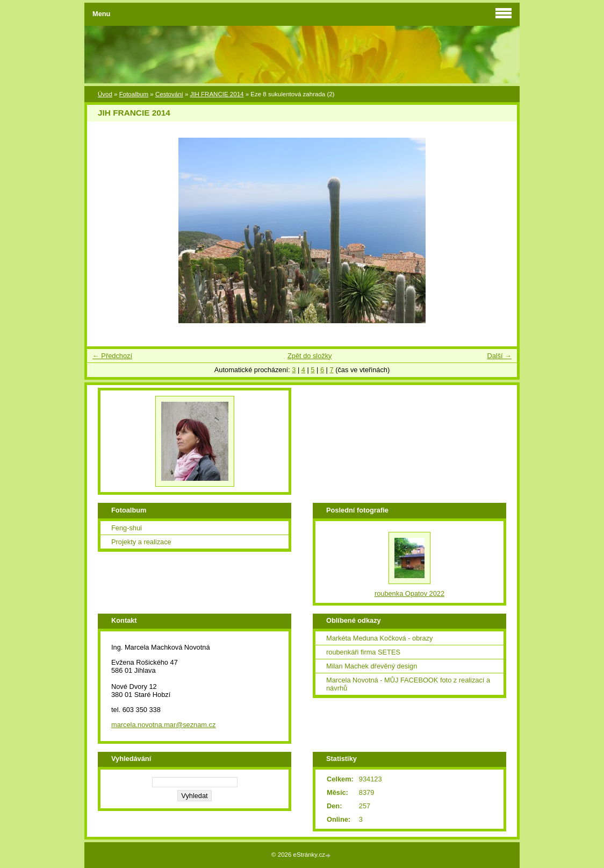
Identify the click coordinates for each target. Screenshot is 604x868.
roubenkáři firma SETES (363, 652)
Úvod (105, 94)
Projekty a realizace (141, 542)
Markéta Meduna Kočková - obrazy (379, 638)
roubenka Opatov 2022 (409, 593)
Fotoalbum (134, 94)
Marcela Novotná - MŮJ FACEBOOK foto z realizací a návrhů (408, 684)
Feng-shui (127, 528)
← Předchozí (112, 356)
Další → (499, 356)
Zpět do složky (310, 356)
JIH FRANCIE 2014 (217, 94)
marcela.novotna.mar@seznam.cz (163, 725)
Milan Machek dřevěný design (372, 666)
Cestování (169, 94)
